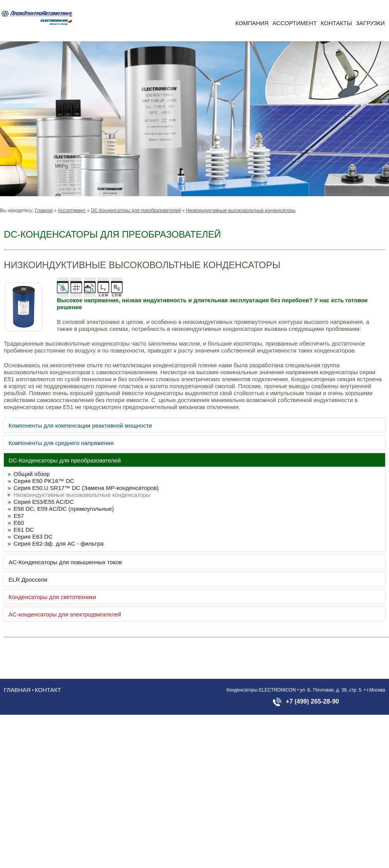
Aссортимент (295, 23)
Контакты (337, 23)
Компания (252, 23)
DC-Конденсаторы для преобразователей (136, 211)
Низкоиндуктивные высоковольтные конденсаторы (241, 211)
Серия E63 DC (33, 537)
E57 (19, 516)
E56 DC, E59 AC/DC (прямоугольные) (64, 509)
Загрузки (370, 23)
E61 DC (24, 530)
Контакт (48, 690)
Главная (44, 211)
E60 (19, 523)
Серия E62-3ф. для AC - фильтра (59, 544)
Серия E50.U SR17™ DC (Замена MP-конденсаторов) (86, 488)
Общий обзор (32, 474)
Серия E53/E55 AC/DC (44, 502)
